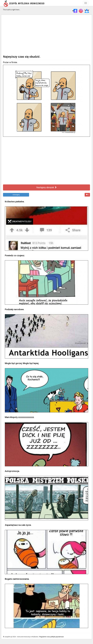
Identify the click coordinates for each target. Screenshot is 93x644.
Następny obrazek (47, 187)
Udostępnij (16, 195)
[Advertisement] (46, 35)
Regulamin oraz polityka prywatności (52, 637)
